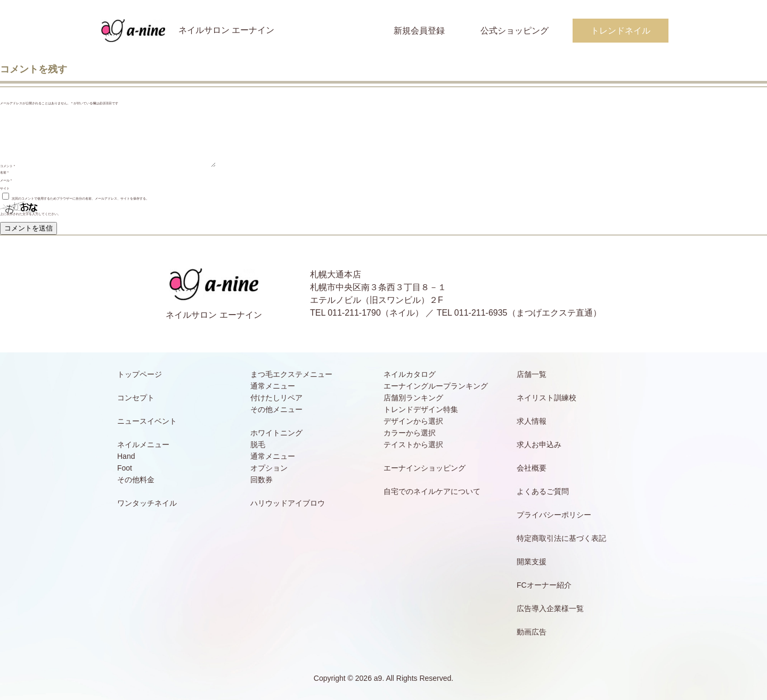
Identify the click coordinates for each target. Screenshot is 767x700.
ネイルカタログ (410, 374)
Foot (125, 468)
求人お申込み (539, 444)
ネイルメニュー (143, 444)
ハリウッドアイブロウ (288, 503)
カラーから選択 (410, 433)
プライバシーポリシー (554, 515)
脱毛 (258, 444)
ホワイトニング (276, 433)
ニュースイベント (147, 421)
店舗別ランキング (413, 398)
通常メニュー (273, 386)
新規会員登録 (419, 31)
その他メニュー (276, 409)
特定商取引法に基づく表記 (561, 538)
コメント (7, 166)
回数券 (262, 480)
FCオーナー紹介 (544, 585)
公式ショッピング (515, 31)
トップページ (140, 374)
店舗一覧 (532, 374)
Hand (126, 456)
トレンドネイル (621, 31)
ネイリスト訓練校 (546, 398)
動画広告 (532, 632)
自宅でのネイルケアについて (432, 491)
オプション (269, 468)
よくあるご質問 (543, 491)
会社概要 (532, 468)
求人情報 (532, 421)
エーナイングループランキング (436, 386)
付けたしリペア (276, 398)
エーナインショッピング (425, 468)
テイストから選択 (413, 444)
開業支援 (532, 562)
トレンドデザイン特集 (421, 409)
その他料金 (136, 480)
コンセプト (136, 398)
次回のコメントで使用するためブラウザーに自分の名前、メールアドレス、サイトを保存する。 (80, 199)
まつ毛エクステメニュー (291, 374)
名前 (4, 172)
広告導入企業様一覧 (550, 608)
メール (6, 180)
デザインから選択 (413, 421)
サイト (5, 188)
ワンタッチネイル (147, 503)
